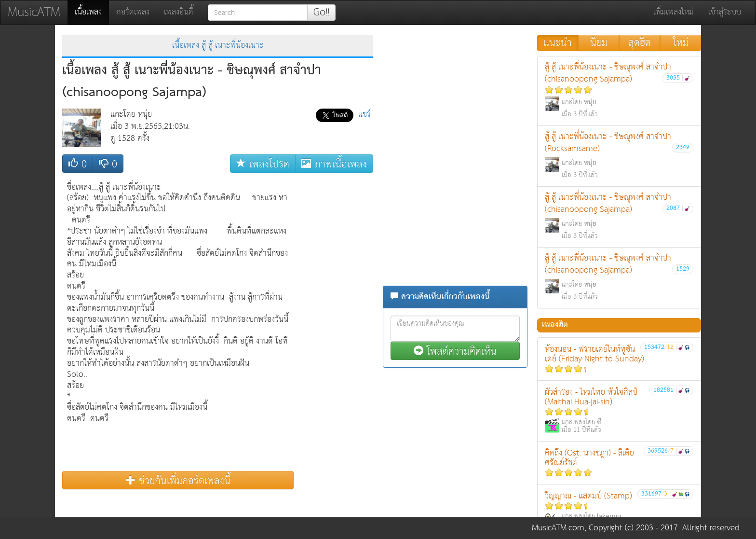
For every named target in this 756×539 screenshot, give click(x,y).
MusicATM (34, 12)
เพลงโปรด (263, 164)
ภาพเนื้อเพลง (334, 164)
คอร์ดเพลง (133, 12)
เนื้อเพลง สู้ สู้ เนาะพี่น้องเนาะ (218, 46)
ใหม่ (681, 43)
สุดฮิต (640, 43)
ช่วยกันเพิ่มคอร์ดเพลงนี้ (178, 480)
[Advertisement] (335, 322)
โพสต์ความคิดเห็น (455, 351)
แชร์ (364, 115)
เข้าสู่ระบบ (725, 12)
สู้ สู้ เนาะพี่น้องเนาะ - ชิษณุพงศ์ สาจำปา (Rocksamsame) (619, 155)
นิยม (599, 43)
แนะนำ (558, 43)
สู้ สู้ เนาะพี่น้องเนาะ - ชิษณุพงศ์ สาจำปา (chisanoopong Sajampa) (619, 90)
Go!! (321, 13)
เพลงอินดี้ (179, 12)
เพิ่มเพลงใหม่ (674, 12)
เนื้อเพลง (92, 12)
